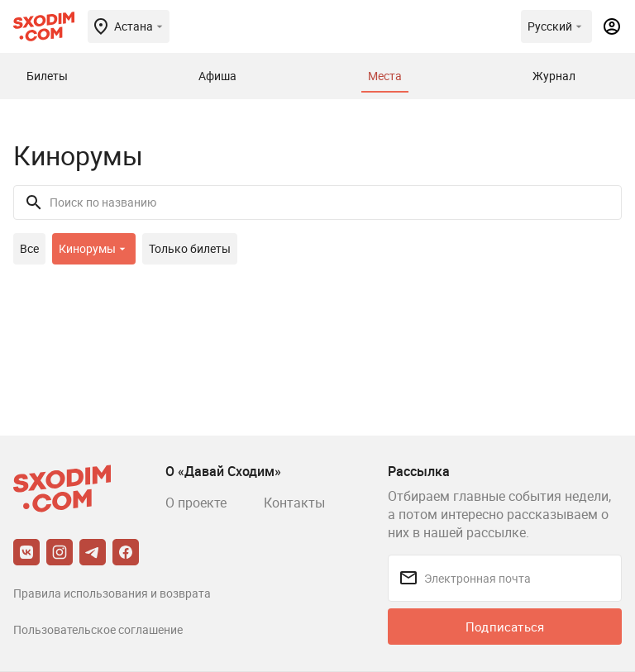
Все (29, 248)
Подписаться (505, 627)
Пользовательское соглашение (98, 629)
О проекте (196, 503)
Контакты (294, 503)
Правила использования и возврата (112, 593)
